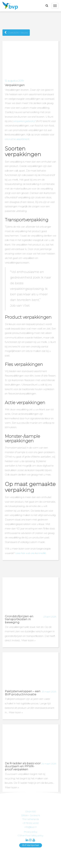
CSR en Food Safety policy (30, 835)
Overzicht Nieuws (16, 33)
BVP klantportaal (31, 845)
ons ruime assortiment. (17, 139)
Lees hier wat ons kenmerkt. (31, 553)
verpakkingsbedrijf (24, 121)
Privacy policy (31, 832)
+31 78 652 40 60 (30, 823)
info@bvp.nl (30, 827)
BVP (9, 6)
